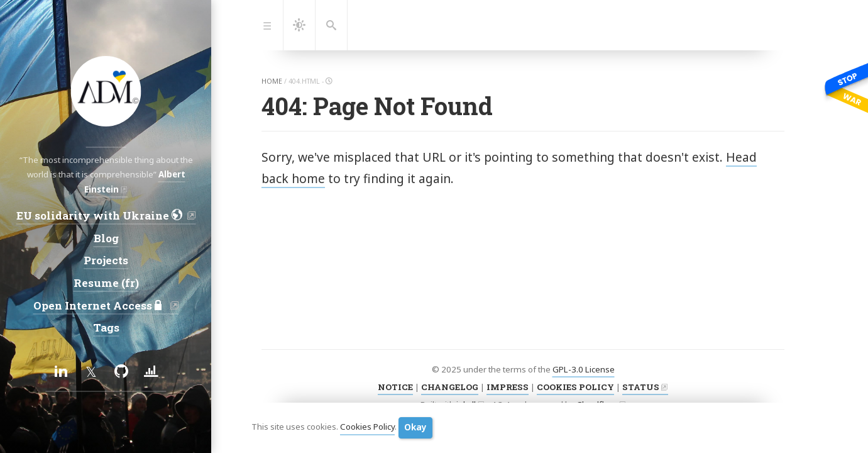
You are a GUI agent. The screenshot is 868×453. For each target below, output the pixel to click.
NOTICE (395, 387)
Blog (106, 238)
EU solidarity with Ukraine (100, 215)
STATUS (641, 387)
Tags (106, 327)
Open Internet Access (100, 305)
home (272, 81)
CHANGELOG (450, 387)
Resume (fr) (106, 283)
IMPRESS (508, 387)
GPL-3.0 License (584, 369)
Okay (415, 427)
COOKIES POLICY (575, 387)
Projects (106, 260)
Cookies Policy (367, 427)
